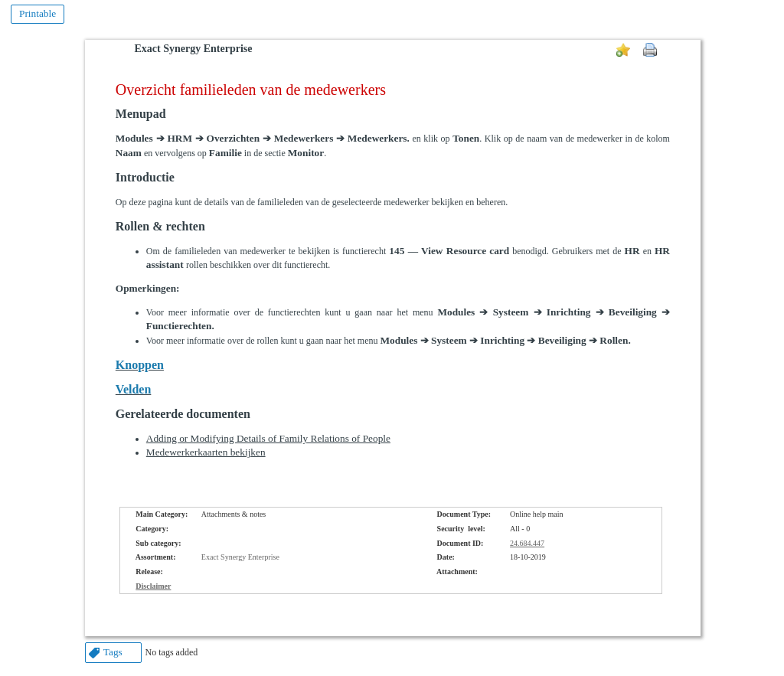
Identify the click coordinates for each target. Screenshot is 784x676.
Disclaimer (153, 586)
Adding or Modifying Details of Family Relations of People (268, 438)
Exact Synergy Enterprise (194, 49)
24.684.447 (527, 543)
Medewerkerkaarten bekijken (206, 452)
